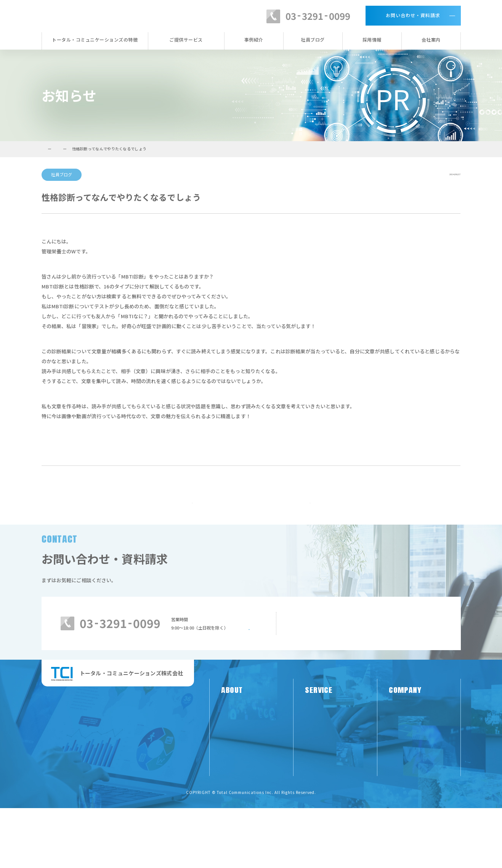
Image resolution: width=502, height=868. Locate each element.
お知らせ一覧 (251, 519)
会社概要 (398, 796)
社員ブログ (313, 39)
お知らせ (132, 149)
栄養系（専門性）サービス (333, 783)
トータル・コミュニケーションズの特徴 (95, 39)
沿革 (394, 783)
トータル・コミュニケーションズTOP (75, 149)
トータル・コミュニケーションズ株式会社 (122, 15)
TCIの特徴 (232, 770)
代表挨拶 (398, 770)
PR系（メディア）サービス (334, 770)
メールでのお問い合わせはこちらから (369, 708)
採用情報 (372, 39)
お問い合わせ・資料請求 (413, 15)
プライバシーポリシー (412, 809)
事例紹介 (254, 39)
